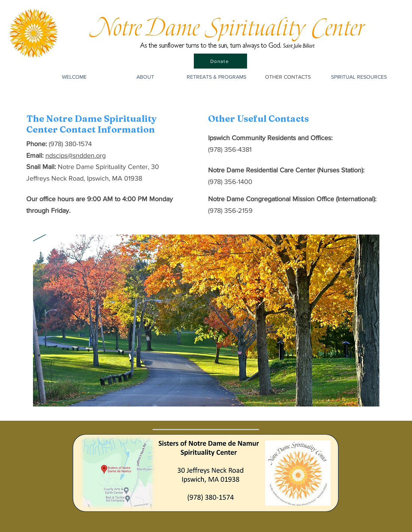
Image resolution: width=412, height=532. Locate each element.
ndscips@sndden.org (76, 155)
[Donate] (220, 61)
